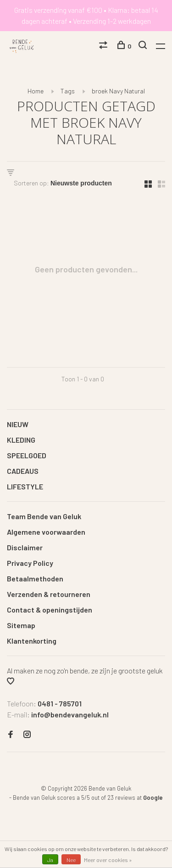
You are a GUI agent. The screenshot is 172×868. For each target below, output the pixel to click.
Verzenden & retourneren (49, 594)
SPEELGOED (27, 455)
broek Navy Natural (118, 91)
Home (36, 91)
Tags (68, 91)
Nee (71, 860)
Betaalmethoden (35, 578)
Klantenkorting (32, 641)
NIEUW (18, 424)
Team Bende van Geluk (44, 516)
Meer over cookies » (108, 860)
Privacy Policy (30, 563)
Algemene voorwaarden (46, 532)
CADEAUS (23, 471)
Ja (50, 860)
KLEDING (21, 440)
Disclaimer (25, 547)
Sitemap (21, 625)
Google (153, 797)
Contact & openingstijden (50, 610)
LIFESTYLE (25, 486)
